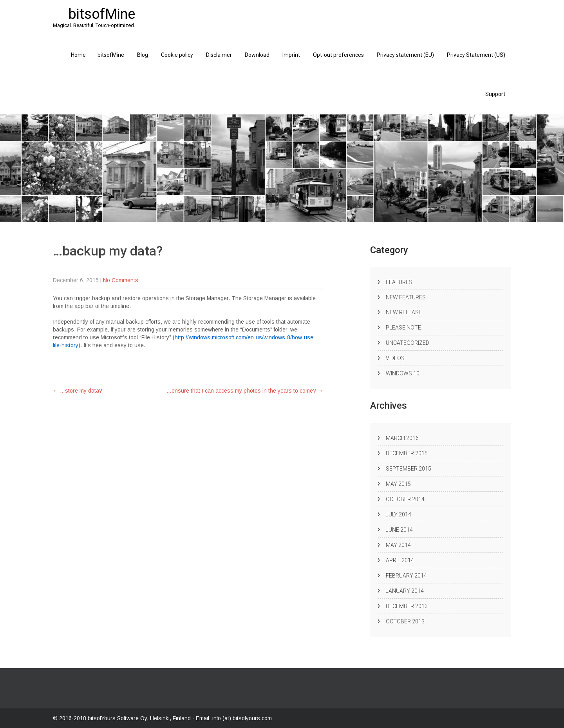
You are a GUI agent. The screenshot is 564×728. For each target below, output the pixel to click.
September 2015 (409, 469)
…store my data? (78, 391)
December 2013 (407, 606)
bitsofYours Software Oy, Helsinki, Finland (140, 718)
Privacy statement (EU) (405, 55)
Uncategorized (408, 343)
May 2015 (398, 484)
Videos (395, 358)
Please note (403, 328)
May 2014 (398, 545)
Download (257, 55)
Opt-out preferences (338, 55)
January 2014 (405, 591)
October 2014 (405, 499)
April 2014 (400, 560)
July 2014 (399, 514)
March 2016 (402, 438)
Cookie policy (177, 55)
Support (495, 94)
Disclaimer (219, 55)
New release (404, 312)
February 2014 (406, 576)
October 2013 (405, 621)
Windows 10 (403, 373)
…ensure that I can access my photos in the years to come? (245, 391)
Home (78, 55)
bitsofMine (111, 55)
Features (399, 282)
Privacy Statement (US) (476, 55)
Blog (143, 55)
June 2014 (399, 530)
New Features (406, 297)
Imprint (291, 55)
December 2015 (407, 453)
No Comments (121, 280)
